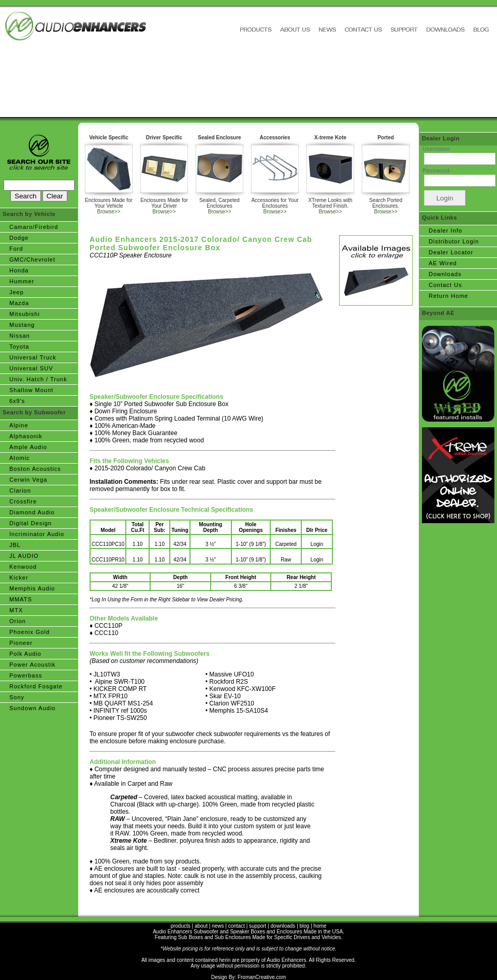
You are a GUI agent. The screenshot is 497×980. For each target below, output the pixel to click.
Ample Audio (28, 447)
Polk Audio (25, 654)
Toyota (19, 347)
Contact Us (445, 285)
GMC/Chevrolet (32, 260)
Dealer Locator (451, 252)
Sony (17, 697)
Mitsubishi (25, 314)
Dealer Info (445, 230)
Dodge (19, 238)
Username (436, 149)
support (258, 926)
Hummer (22, 281)
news (218, 926)
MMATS (21, 599)
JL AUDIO (24, 556)
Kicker (19, 578)
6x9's (17, 401)
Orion (18, 621)
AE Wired (443, 263)
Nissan (20, 336)
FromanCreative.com (262, 977)
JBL (15, 545)
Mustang (22, 325)
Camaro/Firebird (34, 227)
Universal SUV (31, 368)
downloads (283, 926)
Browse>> (108, 212)
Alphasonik (26, 436)
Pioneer (21, 643)
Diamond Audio (32, 512)
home (320, 926)
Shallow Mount (31, 390)
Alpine (19, 425)
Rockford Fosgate (36, 686)
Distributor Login (454, 241)
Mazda (19, 303)
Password (436, 170)
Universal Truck (33, 357)
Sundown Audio (32, 708)
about (201, 926)
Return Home (448, 296)
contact (237, 926)
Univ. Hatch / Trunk (38, 379)
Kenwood (23, 567)
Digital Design (31, 523)
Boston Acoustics (35, 469)
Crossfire (23, 501)
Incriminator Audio (37, 534)
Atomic (20, 458)
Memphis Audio (32, 588)
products (180, 926)
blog (305, 926)
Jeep (17, 292)
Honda (19, 270)
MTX (16, 610)
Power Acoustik (32, 665)
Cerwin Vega (28, 480)
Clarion (20, 491)
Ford (16, 249)
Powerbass (26, 675)
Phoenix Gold (30, 632)
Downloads (445, 274)
